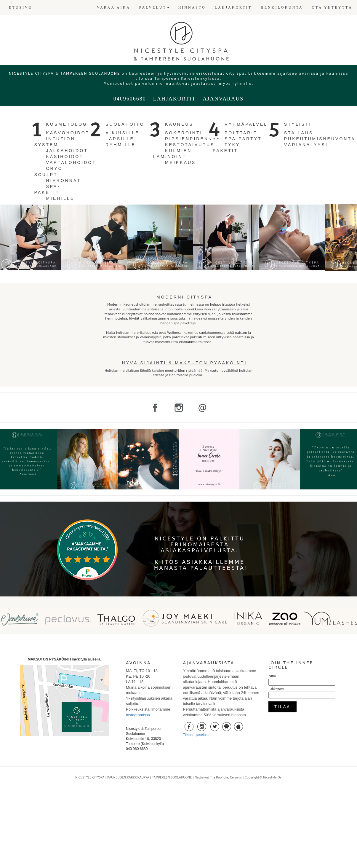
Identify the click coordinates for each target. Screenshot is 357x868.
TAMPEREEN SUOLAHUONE (172, 777)
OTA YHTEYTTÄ (332, 7)
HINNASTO (192, 7)
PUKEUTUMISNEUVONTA (320, 139)
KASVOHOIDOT (68, 133)
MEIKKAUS (180, 162)
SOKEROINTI (184, 133)
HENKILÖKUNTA (282, 7)
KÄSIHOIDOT (65, 157)
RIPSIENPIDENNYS (193, 139)
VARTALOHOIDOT (71, 162)
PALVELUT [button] (154, 7)
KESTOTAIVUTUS (190, 145)
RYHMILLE (121, 145)
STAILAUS (299, 133)
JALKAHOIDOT (67, 151)
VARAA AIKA (114, 7)
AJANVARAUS (223, 99)
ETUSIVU (21, 7)
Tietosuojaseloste (197, 735)
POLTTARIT (241, 133)
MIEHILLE (60, 198)
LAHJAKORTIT (233, 7)
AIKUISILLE (123, 133)
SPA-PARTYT (243, 139)
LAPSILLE (120, 139)
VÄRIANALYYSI (306, 145)
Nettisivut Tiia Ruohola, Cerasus (219, 777)
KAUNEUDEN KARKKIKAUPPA (128, 777)
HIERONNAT (63, 181)
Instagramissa (138, 715)
